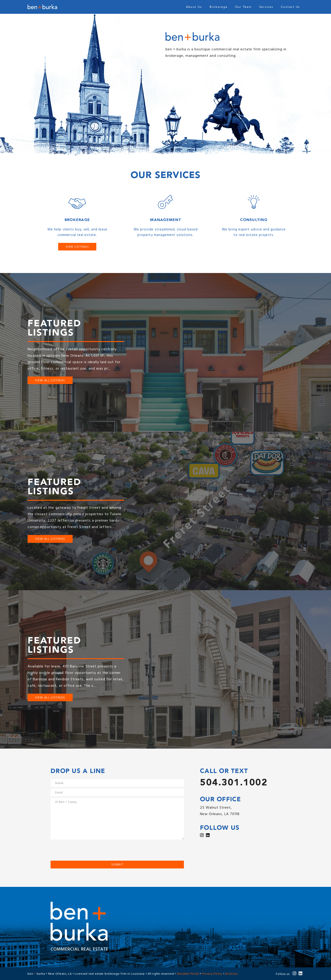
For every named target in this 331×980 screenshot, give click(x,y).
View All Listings (50, 381)
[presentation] (86, 852)
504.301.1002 (234, 783)
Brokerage (219, 7)
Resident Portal (188, 974)
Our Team (243, 7)
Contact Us (291, 7)
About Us (194, 7)
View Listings (77, 247)
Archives (231, 974)
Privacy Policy (212, 974)
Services (266, 7)
